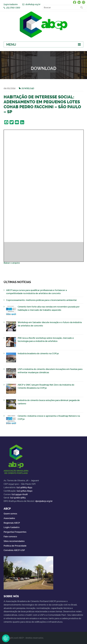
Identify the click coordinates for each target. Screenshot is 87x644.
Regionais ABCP (12, 523)
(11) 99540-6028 (20, 494)
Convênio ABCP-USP (14, 550)
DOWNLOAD (28, 88)
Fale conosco (10, 537)
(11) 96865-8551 (24, 487)
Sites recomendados (14, 541)
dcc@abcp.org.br (33, 4)
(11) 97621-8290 (25, 491)
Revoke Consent (6, 638)
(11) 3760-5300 (13, 8)
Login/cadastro (11, 4)
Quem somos (10, 514)
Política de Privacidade (15, 546)
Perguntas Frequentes (15, 532)
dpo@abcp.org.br (44, 501)
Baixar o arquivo (12, 263)
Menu (11, 44)
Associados (9, 518)
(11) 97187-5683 (18, 498)
